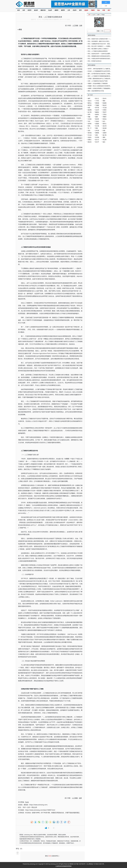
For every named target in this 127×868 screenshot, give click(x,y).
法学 (24, 10)
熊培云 (105, 124)
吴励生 (90, 137)
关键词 (93, 10)
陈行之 (97, 98)
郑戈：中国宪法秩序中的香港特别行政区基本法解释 (102, 59)
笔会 (99, 10)
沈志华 (97, 110)
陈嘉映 (105, 103)
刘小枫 (97, 126)
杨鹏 (96, 117)
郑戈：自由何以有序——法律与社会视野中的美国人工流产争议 (105, 54)
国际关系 (43, 10)
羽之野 (105, 140)
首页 (19, 10)
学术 (24, 807)
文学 (69, 10)
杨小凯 (105, 135)
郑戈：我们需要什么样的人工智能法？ (98, 49)
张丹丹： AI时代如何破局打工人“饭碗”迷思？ (100, 69)
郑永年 (105, 98)
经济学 (30, 10)
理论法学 (34, 807)
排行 (109, 10)
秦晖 (89, 98)
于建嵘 (97, 105)
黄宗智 (90, 105)
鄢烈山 (90, 103)
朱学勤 (97, 137)
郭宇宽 (97, 108)
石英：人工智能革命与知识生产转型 (98, 81)
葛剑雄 (90, 133)
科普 (104, 10)
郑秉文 (90, 140)
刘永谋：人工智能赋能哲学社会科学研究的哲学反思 (102, 71)
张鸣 (89, 114)
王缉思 (90, 119)
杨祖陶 (90, 110)
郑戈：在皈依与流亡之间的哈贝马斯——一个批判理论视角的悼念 (106, 39)
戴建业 (97, 112)
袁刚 (96, 135)
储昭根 (97, 133)
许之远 (90, 135)
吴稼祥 (105, 133)
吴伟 (89, 130)
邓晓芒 (105, 117)
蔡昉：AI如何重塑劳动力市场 (96, 91)
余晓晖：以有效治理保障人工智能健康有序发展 (101, 88)
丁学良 (97, 101)
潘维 (104, 137)
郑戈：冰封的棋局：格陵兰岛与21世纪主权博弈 (101, 41)
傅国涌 (97, 103)
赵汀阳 (90, 112)
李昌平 (105, 112)
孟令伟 (105, 126)
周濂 (89, 117)
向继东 (105, 110)
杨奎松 (97, 114)
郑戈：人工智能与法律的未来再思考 (98, 51)
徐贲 (89, 108)
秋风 (89, 126)
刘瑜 (104, 130)
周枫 (96, 128)
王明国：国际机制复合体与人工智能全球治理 (100, 78)
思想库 (86, 10)
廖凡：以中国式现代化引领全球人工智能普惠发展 (101, 74)
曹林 (104, 101)
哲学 (80, 10)
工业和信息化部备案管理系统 (64, 866)
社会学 (50, 10)
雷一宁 (90, 128)
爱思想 (30, 4)
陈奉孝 (97, 119)
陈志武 (105, 105)
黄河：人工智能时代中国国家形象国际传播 (99, 76)
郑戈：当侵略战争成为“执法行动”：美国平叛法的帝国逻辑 (104, 44)
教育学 (63, 10)
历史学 (75, 10)
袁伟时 (90, 124)
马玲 (89, 121)
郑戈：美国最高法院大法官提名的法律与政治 (100, 56)
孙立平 (97, 142)
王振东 (97, 121)
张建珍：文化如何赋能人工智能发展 (98, 83)
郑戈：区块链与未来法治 (95, 61)
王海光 (105, 114)
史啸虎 (97, 124)
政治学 (36, 10)
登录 (50, 856)
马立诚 (105, 108)
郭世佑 (105, 119)
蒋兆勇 (105, 128)
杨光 (104, 142)
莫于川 (97, 140)
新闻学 (57, 10)
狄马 (104, 121)
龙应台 (90, 101)
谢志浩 (90, 142)
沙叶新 (97, 130)
